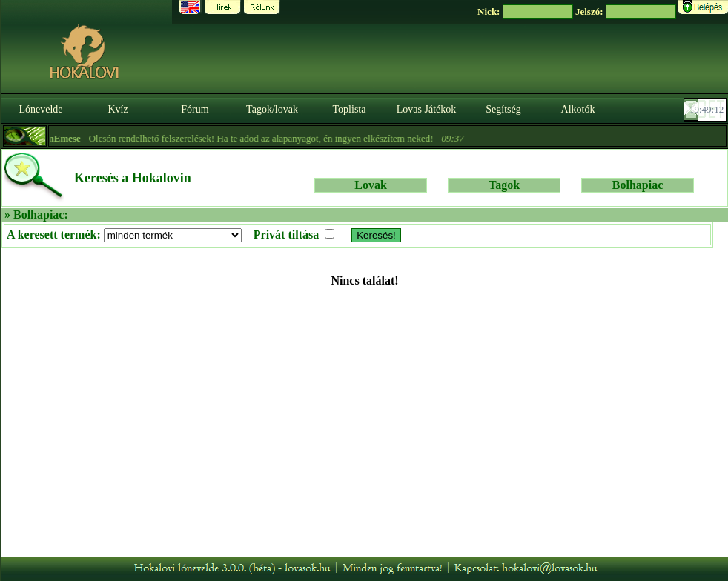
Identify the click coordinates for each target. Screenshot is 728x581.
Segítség (503, 109)
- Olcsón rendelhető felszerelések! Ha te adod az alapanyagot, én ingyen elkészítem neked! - (248, 138)
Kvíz (118, 109)
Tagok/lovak (272, 109)
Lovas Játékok (426, 109)
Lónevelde (40, 109)
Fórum (195, 109)
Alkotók (578, 109)
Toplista (350, 109)
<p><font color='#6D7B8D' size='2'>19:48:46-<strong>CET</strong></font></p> (707, 110)
